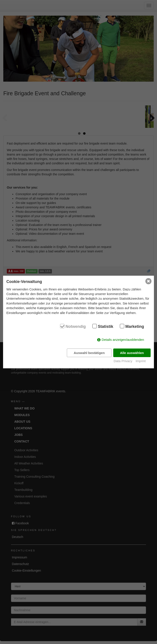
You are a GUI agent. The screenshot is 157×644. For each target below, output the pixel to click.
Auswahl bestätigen (89, 353)
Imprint (141, 361)
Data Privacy (123, 361)
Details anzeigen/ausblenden (123, 340)
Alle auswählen (132, 353)
